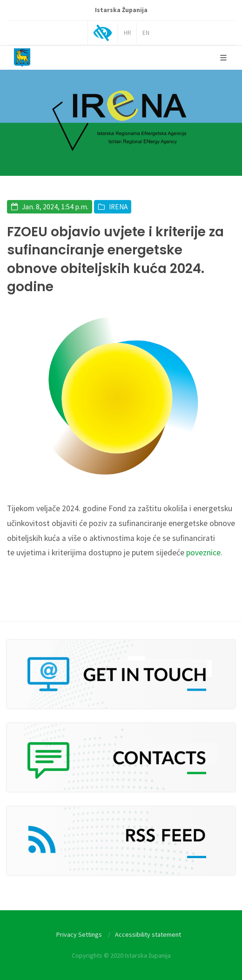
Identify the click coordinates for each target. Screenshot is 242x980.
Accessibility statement (148, 934)
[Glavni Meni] (223, 58)
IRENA (118, 207)
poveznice (203, 553)
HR (127, 33)
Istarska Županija (121, 10)
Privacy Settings (79, 934)
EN (146, 33)
